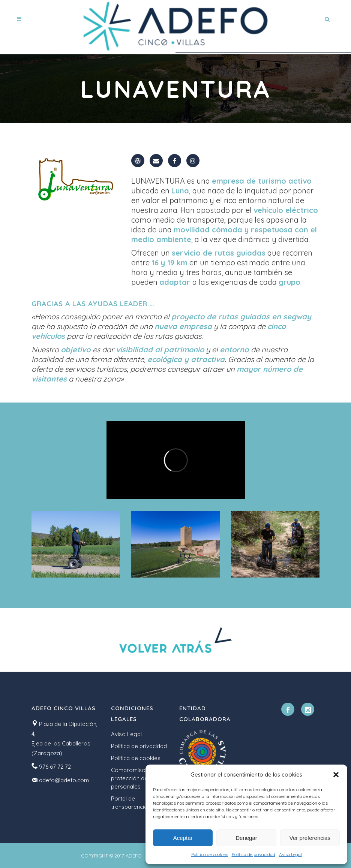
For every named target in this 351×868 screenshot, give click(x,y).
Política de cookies (210, 854)
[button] (336, 775)
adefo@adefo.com (64, 780)
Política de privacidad (253, 854)
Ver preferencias (310, 838)
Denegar (246, 838)
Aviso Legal (290, 854)
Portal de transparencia (129, 803)
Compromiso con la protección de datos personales (138, 778)
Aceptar (183, 838)
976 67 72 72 (55, 767)
